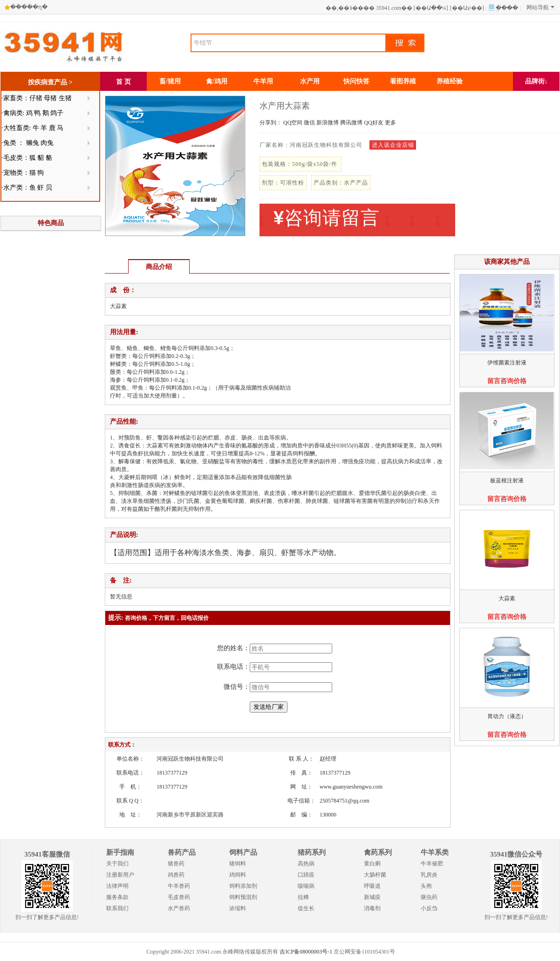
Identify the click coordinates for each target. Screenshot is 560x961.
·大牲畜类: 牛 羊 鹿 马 (32, 128)
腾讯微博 (351, 123)
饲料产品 (243, 852)
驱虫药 (429, 897)
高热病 (306, 864)
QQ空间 (293, 123)
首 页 (123, 82)
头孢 (426, 886)
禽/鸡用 (217, 81)
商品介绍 (159, 267)
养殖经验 (450, 81)
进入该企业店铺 (393, 145)
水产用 (310, 81)
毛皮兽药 (179, 897)
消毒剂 (372, 908)
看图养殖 (403, 81)
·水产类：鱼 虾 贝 (27, 188)
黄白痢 (372, 864)
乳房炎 (429, 875)
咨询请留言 (327, 218)
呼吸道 (372, 886)
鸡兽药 (176, 875)
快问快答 (356, 81)
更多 (390, 123)
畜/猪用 (170, 81)
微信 (309, 123)
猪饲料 (238, 864)
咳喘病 (306, 886)
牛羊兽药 (179, 886)
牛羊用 (263, 81)
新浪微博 (328, 123)
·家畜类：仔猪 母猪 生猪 (37, 98)
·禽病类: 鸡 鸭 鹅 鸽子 (32, 113)
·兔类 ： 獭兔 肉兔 (27, 143)
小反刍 (429, 908)
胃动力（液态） (507, 716)
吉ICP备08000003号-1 (306, 952)
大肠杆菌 (375, 875)
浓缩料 (238, 908)
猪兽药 (176, 864)
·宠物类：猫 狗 (23, 173)
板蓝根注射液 (507, 480)
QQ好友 (373, 123)
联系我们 (117, 908)
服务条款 (117, 897)
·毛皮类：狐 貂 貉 (27, 158)
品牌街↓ (536, 81)
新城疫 (372, 897)
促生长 (306, 908)
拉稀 (303, 897)
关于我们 (117, 864)
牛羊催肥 (432, 864)
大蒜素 (507, 598)
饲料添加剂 (243, 886)
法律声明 (117, 886)
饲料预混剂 (243, 897)
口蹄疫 (306, 875)
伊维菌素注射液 (507, 363)
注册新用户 (120, 875)
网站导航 (540, 7)
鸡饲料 (238, 875)
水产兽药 (179, 908)
